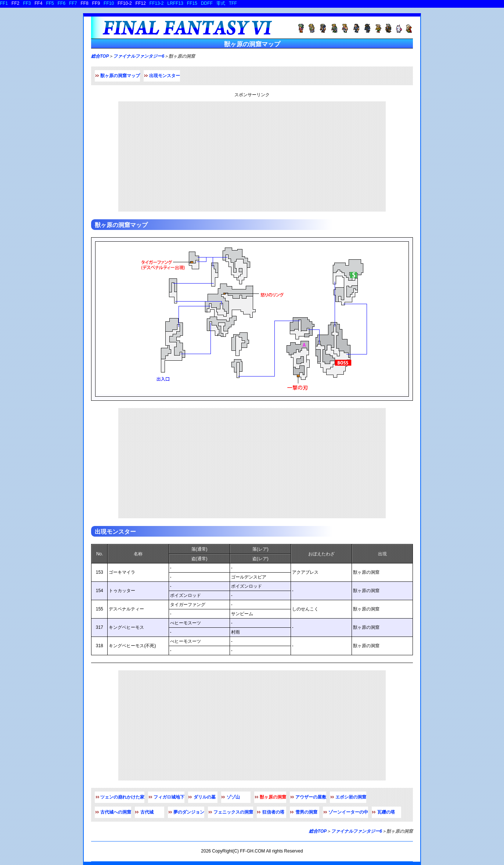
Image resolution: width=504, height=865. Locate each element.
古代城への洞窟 (116, 812)
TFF (233, 3)
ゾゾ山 (233, 797)
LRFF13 (175, 3)
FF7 (73, 3)
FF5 (50, 3)
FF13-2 (157, 3)
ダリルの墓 (205, 797)
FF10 (109, 3)
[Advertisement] (252, 156)
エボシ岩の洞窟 (351, 797)
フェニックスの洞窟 (233, 812)
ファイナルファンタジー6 (139, 56)
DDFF (207, 3)
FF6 (62, 3)
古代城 (147, 812)
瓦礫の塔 (386, 812)
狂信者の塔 (273, 812)
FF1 (4, 3)
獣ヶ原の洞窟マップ (120, 76)
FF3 (27, 3)
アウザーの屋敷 (311, 797)
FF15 (192, 3)
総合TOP (100, 56)
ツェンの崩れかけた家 (122, 797)
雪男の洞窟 (306, 812)
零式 (221, 3)
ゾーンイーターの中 (348, 812)
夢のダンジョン (189, 812)
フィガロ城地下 (169, 797)
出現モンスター (165, 76)
